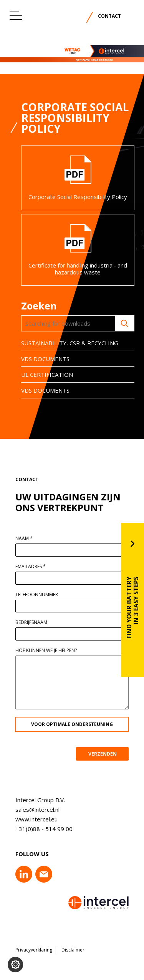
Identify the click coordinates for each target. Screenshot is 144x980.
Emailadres (36, 567)
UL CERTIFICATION (42, 375)
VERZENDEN (107, 754)
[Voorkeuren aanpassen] (15, 965)
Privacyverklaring (34, 950)
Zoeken (120, 323)
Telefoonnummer (42, 595)
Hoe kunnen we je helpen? (51, 651)
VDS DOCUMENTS (40, 359)
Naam (29, 538)
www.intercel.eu (31, 819)
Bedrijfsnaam (36, 622)
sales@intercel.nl (32, 809)
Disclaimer (73, 950)
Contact (109, 16)
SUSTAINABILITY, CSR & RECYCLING (65, 343)
